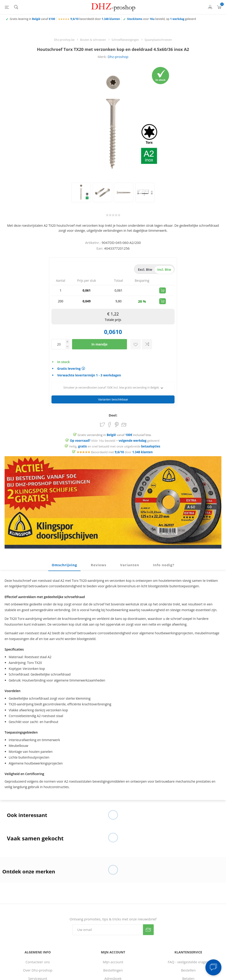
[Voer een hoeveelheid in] (59, 344)
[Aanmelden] (108, 922)
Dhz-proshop (118, 57)
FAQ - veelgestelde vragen (188, 954)
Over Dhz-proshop (38, 962)
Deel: (113, 407)
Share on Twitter (102, 417)
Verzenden (148, 922)
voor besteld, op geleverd (162, 19)
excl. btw (145, 269)
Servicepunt (38, 970)
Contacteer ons (38, 954)
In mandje (100, 344)
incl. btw (164, 269)
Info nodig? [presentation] (164, 557)
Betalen (188, 970)
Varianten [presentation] (130, 557)
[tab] (64, 557)
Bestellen (188, 962)
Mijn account (113, 954)
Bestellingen (113, 962)
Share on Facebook (110, 417)
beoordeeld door (95, 19)
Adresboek (113, 970)
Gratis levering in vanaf (32, 19)
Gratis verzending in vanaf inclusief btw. (115, 427)
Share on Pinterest (117, 417)
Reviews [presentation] (99, 557)
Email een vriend (124, 417)
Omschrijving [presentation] (64, 557)
